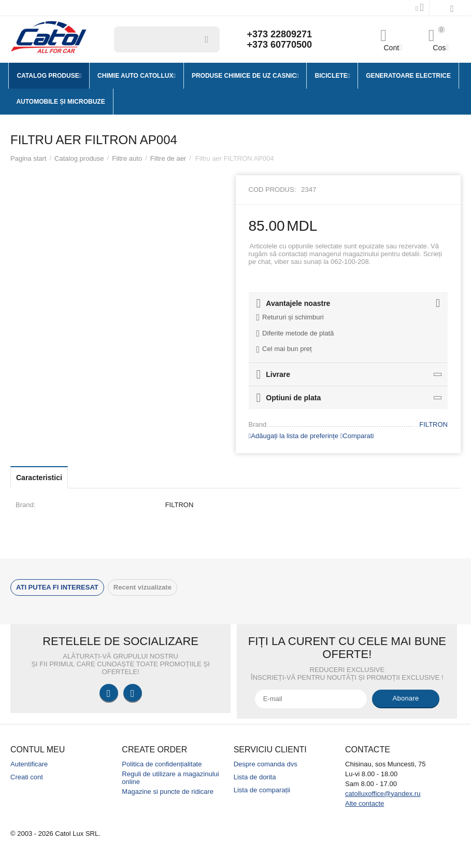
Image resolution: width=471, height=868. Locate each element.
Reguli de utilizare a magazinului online (170, 778)
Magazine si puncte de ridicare (168, 792)
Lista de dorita (255, 777)
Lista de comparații (262, 790)
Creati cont (27, 777)
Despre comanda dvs (266, 764)
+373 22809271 (279, 34)
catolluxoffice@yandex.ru (383, 794)
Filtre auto (127, 158)
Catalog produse (79, 158)
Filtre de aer (168, 158)
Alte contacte (365, 803)
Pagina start (28, 158)
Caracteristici (39, 478)
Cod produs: (273, 190)
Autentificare (29, 764)
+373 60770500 (279, 45)
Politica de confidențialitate (162, 764)
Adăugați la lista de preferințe (294, 436)
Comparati (357, 436)
